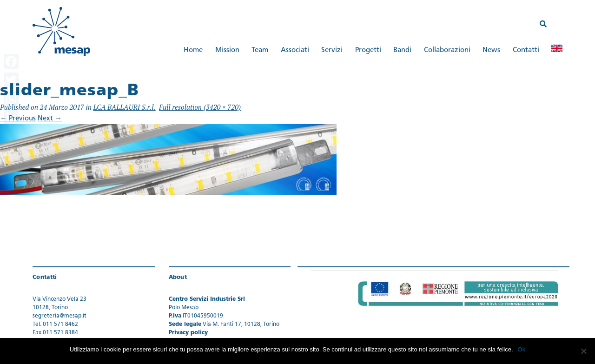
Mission (227, 50)
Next (50, 119)
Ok (522, 349)
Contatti (526, 50)
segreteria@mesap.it (59, 316)
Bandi (402, 50)
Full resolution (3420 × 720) (200, 107)
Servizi (332, 50)
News (491, 50)
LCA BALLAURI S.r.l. (125, 107)
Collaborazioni (447, 50)
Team (260, 50)
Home (193, 50)
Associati (295, 50)
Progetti (368, 50)
